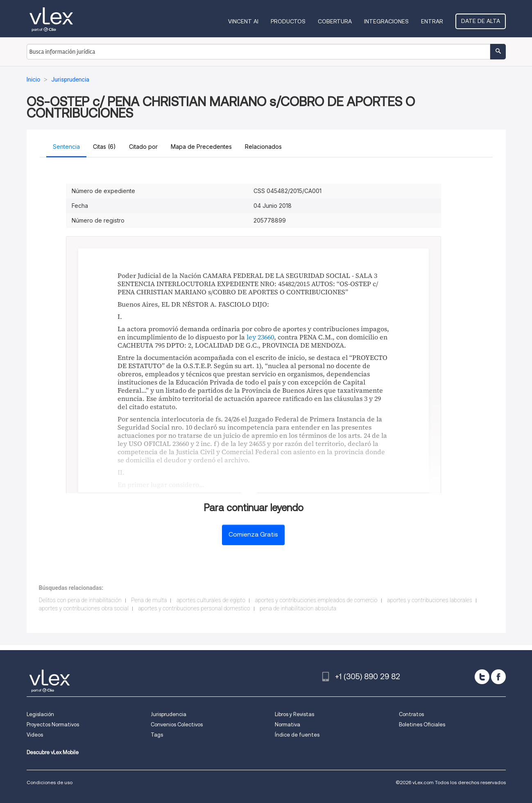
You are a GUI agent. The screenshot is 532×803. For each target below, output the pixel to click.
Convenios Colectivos (177, 725)
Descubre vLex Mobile (53, 752)
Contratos (411, 714)
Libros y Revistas (294, 714)
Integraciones (386, 21)
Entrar (432, 21)
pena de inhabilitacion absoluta (298, 608)
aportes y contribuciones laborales (430, 600)
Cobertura (335, 21)
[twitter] (482, 677)
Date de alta (481, 21)
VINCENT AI (243, 21)
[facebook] (498, 677)
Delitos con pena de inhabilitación (80, 600)
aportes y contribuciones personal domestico (194, 608)
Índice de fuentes (297, 735)
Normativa (288, 725)
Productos (288, 21)
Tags (157, 735)
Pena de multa (149, 600)
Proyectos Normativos (53, 725)
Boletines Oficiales (422, 725)
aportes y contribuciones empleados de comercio (316, 600)
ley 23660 (260, 337)
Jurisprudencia (169, 714)
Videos (35, 735)
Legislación (40, 714)
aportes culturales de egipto (211, 600)
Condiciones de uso (50, 782)
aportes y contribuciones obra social (84, 608)
